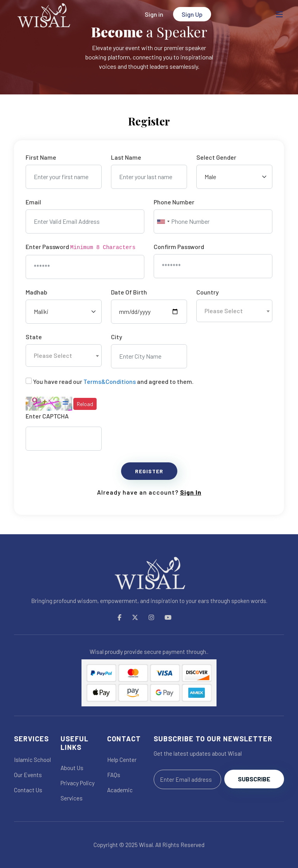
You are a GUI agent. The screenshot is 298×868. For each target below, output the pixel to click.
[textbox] (234, 311)
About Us (72, 768)
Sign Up (192, 14)
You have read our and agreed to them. (113, 381)
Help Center (122, 760)
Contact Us (28, 790)
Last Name (126, 157)
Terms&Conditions (110, 381)
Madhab (36, 292)
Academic (120, 790)
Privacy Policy (78, 783)
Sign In (191, 492)
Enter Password (81, 247)
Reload (85, 404)
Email (33, 202)
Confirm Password (179, 247)
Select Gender (216, 157)
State (34, 337)
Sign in (154, 14)
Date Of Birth (129, 292)
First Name (41, 157)
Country (208, 292)
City (117, 337)
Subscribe (254, 779)
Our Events (28, 775)
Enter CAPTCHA (47, 416)
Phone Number (174, 202)
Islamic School (32, 760)
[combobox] (163, 221)
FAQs (114, 775)
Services (72, 798)
